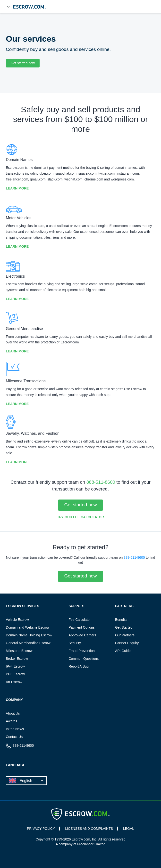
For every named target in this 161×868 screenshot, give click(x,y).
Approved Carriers (82, 635)
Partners (124, 606)
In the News (15, 729)
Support (77, 606)
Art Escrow (14, 682)
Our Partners (125, 635)
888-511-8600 (101, 482)
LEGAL (129, 829)
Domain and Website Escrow (28, 627)
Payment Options (81, 627)
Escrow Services (22, 606)
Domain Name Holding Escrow (29, 635)
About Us (13, 713)
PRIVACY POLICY (41, 829)
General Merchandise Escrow (28, 643)
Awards (11, 721)
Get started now (23, 63)
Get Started (124, 627)
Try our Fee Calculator (80, 517)
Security (75, 643)
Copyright (43, 839)
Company (14, 700)
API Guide (123, 651)
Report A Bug (79, 666)
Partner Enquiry (127, 643)
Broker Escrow (17, 659)
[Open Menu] (8, 7)
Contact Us (14, 737)
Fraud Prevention (81, 651)
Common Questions (84, 659)
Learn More (17, 188)
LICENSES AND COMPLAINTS (89, 829)
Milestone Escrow (19, 651)
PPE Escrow (15, 674)
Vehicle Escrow (17, 620)
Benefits (121, 620)
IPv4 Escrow (15, 666)
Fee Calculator (80, 620)
